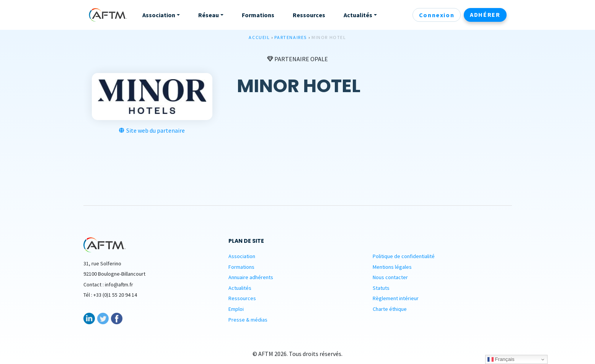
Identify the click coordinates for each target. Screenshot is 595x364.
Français (501, 359)
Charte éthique (390, 309)
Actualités (240, 288)
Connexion (437, 15)
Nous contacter (390, 277)
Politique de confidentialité (404, 256)
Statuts (381, 288)
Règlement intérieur (396, 298)
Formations (241, 267)
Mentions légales (392, 267)
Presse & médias (248, 320)
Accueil (259, 37)
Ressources (242, 298)
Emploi (236, 309)
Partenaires (291, 37)
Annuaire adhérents (251, 277)
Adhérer (485, 15)
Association (242, 256)
